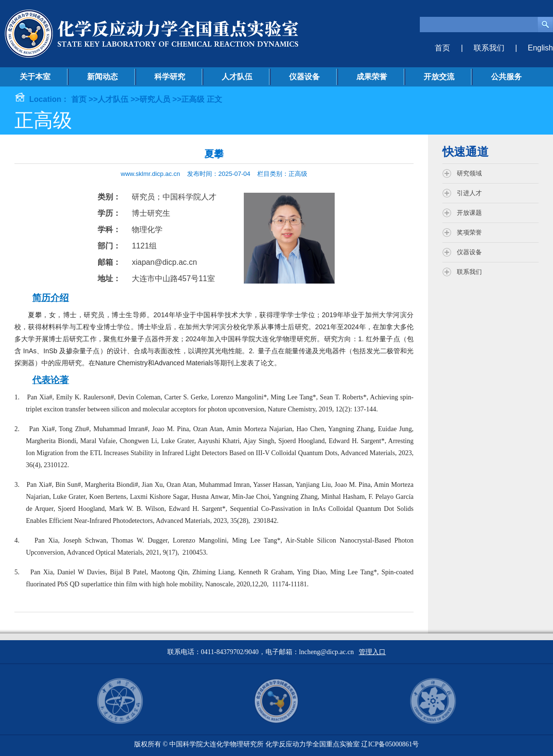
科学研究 (170, 77)
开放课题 (469, 213)
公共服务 (506, 77)
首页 (442, 48)
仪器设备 (304, 77)
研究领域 (469, 173)
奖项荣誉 (469, 232)
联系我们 (489, 48)
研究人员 (155, 99)
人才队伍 (237, 77)
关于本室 (35, 77)
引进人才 (469, 193)
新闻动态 (102, 77)
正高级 (193, 99)
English (540, 48)
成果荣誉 (372, 77)
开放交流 (439, 77)
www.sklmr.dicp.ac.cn (151, 174)
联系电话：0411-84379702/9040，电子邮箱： (233, 652)
